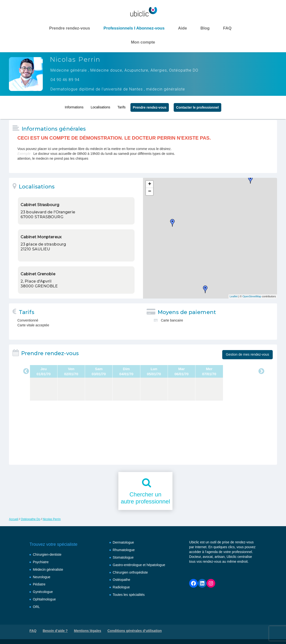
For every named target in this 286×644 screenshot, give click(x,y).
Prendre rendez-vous (70, 28)
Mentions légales (88, 631)
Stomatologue (123, 557)
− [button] (150, 192)
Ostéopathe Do (31, 519)
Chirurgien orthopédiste (130, 572)
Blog (205, 28)
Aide (182, 28)
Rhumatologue (124, 550)
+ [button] (150, 184)
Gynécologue (43, 592)
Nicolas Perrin (52, 519)
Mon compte (143, 42)
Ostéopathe (122, 580)
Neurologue (42, 577)
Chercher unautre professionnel (145, 498)
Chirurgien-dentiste (47, 554)
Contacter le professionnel (197, 106)
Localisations (100, 105)
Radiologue (121, 587)
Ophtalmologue (44, 599)
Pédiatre (39, 584)
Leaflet (234, 296)
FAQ (227, 28)
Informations (74, 105)
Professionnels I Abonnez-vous (134, 28)
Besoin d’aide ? (55, 631)
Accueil (14, 519)
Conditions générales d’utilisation (135, 631)
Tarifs (121, 105)
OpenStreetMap (252, 296)
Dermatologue (123, 542)
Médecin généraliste (48, 569)
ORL (36, 607)
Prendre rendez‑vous (150, 106)
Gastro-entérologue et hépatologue (139, 565)
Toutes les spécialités (129, 595)
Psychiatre (41, 562)
